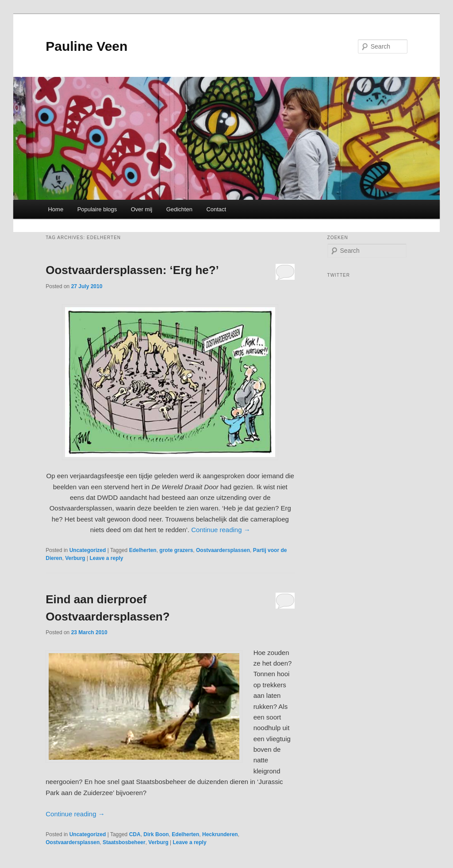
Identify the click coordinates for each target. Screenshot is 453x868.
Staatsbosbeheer (124, 842)
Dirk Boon (156, 834)
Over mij (142, 209)
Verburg (75, 558)
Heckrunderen (220, 834)
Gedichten (179, 209)
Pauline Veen (86, 46)
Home (56, 209)
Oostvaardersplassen (223, 550)
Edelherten (143, 550)
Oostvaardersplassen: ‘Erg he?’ (132, 270)
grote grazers (176, 550)
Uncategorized (88, 550)
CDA (135, 834)
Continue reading (221, 530)
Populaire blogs (97, 209)
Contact (216, 209)
